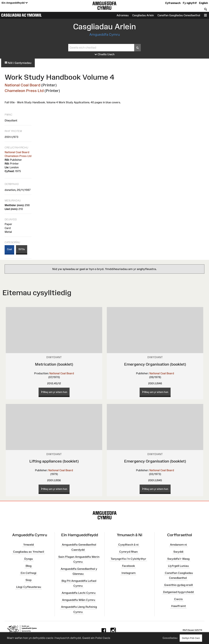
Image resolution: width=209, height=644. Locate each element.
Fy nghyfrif (190, 3)
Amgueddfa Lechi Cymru (79, 593)
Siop (29, 580)
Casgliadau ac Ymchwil (21, 15)
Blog (29, 566)
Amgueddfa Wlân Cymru (79, 600)
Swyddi (178, 552)
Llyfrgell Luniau (178, 566)
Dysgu (29, 559)
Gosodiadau (170, 638)
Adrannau (123, 15)
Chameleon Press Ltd (24, 91)
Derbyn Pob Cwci (191, 638)
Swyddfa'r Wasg (178, 559)
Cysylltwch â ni (128, 545)
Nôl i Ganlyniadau (18, 63)
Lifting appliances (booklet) (54, 461)
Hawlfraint (178, 606)
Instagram (128, 573)
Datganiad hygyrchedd (178, 592)
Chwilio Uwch (105, 54)
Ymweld (29, 545)
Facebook (128, 566)
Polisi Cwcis (103, 638)
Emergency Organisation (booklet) (155, 364)
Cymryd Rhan (128, 552)
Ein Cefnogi (29, 573)
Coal (9, 249)
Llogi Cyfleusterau (29, 587)
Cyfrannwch (173, 3)
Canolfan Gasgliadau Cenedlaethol (179, 15)
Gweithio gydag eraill (178, 585)
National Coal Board (22, 85)
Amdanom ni (178, 545)
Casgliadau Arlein (143, 15)
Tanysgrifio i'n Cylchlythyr (128, 559)
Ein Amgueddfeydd (15, 3)
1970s (22, 249)
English (203, 3)
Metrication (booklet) (54, 364)
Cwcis (178, 599)
